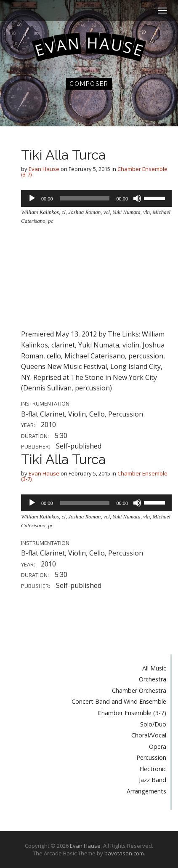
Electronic (153, 769)
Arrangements (146, 791)
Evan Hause (44, 169)
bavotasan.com (124, 853)
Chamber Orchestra (139, 690)
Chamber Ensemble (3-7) (132, 713)
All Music (154, 668)
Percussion (151, 757)
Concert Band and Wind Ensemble (119, 701)
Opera (158, 746)
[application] (96, 198)
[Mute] (137, 198)
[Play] (32, 198)
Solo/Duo (153, 724)
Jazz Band (153, 780)
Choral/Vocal (149, 735)
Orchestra (153, 679)
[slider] (85, 198)
